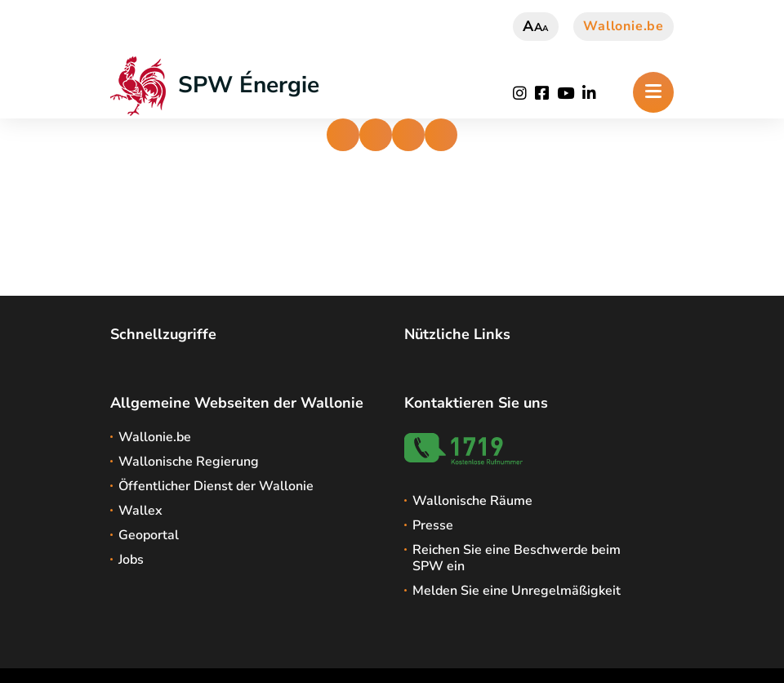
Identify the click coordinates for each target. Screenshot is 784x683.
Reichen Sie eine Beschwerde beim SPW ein (517, 558)
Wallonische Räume (472, 501)
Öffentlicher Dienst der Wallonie (216, 486)
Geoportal (149, 535)
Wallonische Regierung (189, 462)
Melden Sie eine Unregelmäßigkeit (517, 591)
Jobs (131, 560)
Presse (433, 525)
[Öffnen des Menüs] (653, 92)
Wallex (140, 511)
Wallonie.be (624, 26)
